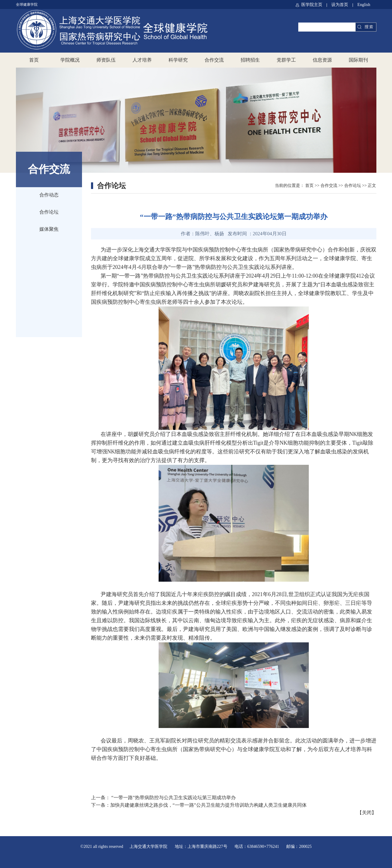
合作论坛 (49, 212)
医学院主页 (309, 5)
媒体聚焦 (49, 229)
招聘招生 (250, 60)
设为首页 (340, 5)
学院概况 (70, 60)
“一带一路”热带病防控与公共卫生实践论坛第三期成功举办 (173, 798)
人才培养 (142, 60)
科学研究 (178, 60)
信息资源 (322, 60)
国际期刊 (358, 60)
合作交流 (214, 60)
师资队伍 (106, 60)
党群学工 (286, 60)
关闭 (367, 813)
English (364, 5)
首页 (34, 60)
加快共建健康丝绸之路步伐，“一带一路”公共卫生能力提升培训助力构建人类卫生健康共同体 (208, 805)
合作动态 (49, 195)
